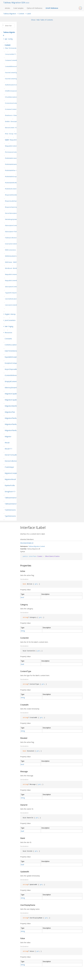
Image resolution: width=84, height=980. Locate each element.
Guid (22, 664)
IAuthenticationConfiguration (14, 85)
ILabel (29, 14)
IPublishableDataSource (12, 164)
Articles (7, 8)
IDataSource (9, 115)
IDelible (7, 122)
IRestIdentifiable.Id (27, 543)
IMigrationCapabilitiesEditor (14, 400)
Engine (7, 314)
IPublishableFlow (10, 170)
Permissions (12, 48)
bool (22, 597)
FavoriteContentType (12, 73)
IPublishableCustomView (13, 158)
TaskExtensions (10, 510)
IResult (7, 443)
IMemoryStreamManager (14, 388)
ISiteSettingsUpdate (11, 219)
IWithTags (16, 262)
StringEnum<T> (10, 492)
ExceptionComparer (12, 363)
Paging (11, 326)
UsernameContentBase (12, 305)
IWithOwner (9, 262)
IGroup (11, 134)
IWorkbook (8, 268)
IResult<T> (8, 449)
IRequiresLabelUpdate (12, 201)
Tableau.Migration (10, 14)
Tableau (31, 546)
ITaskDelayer (9, 467)
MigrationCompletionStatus (14, 473)
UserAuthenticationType (13, 299)
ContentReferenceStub (12, 66)
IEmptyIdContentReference (14, 381)
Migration (37, 546)
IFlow (7, 134)
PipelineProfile (10, 485)
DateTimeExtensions (12, 351)
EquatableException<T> (13, 357)
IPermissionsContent (11, 152)
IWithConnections (10, 250)
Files (6, 48)
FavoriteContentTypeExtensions (15, 79)
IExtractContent (10, 128)
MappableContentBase (12, 281)
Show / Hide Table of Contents (42, 20)
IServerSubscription (11, 213)
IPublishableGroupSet (12, 177)
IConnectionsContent (12, 103)
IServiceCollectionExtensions (15, 461)
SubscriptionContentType (13, 287)
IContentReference (11, 375)
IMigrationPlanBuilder (12, 418)
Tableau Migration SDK (14, 3)
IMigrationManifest (11, 406)
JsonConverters (10, 320)
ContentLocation (11, 345)
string (23, 631)
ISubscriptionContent (12, 225)
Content (21, 14)
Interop (13, 314)
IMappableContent (11, 146)
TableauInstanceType (12, 498)
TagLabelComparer (11, 293)
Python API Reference (35, 8)
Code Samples (18, 8)
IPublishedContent (11, 189)
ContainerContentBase (12, 60)
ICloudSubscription (11, 97)
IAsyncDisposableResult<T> (14, 369)
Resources (8, 333)
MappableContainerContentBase (15, 274)
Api (6, 39)
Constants (8, 339)
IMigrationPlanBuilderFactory (15, 424)
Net (6, 326)
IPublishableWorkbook (12, 183)
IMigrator (8, 436)
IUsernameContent (11, 244)
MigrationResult (10, 479)
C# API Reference (52, 8)
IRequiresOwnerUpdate (12, 207)
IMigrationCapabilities (12, 394)
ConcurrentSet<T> (11, 54)
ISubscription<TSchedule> (13, 232)
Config (10, 39)
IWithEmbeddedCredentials (14, 256)
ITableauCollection (11, 238)
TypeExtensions (10, 516)
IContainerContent (11, 109)
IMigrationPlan (10, 412)
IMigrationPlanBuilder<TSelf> (15, 430)
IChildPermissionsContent (13, 91)
